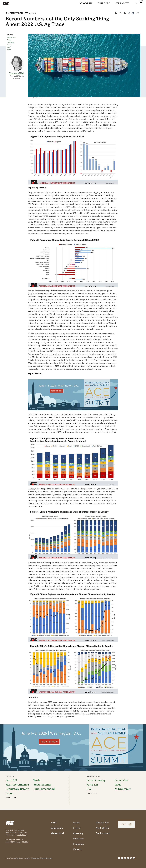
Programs (78, 844)
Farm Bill (11, 780)
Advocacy (78, 833)
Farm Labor (121, 780)
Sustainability (42, 785)
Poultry (10, 45)
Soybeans (11, 42)
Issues (76, 822)
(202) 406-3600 (19, 830)
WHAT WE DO (104, 3)
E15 (89, 789)
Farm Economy (96, 780)
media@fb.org (22, 835)
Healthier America (17, 785)
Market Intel (17, 13)
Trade (9, 40)
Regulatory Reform (17, 789)
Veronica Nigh (17, 73)
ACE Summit (122, 789)
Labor (9, 793)
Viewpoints (57, 828)
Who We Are (102, 822)
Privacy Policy (36, 858)
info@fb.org (23, 832)
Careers (77, 849)
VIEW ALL (11, 798)
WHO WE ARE (86, 3)
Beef (9, 47)
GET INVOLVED (122, 3)
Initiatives (78, 838)
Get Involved (103, 833)
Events (77, 828)
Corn (9, 50)
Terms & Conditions (47, 858)
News (54, 822)
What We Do (102, 828)
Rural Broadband (44, 789)
